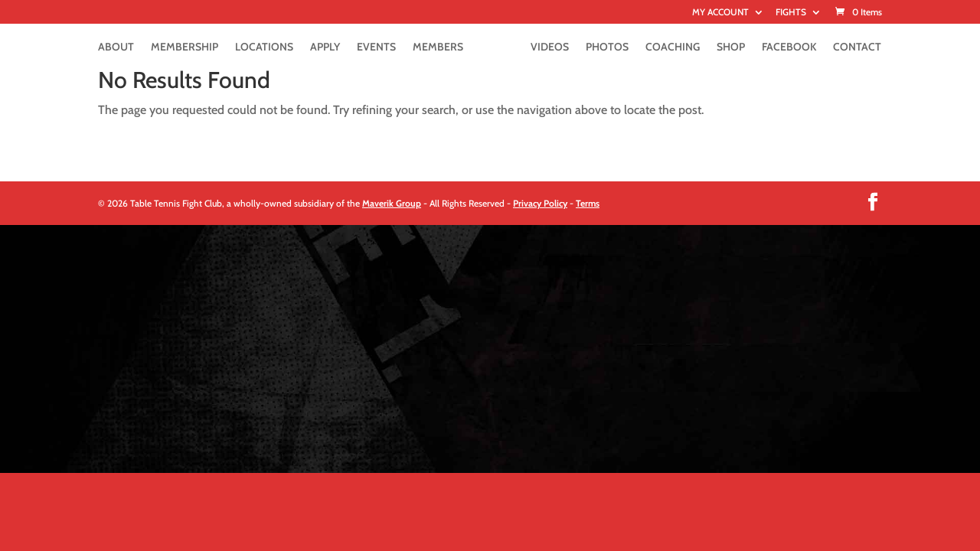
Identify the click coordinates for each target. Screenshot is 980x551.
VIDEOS (550, 47)
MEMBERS (438, 47)
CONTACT (857, 47)
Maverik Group (392, 203)
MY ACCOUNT (720, 13)
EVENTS (376, 47)
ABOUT (116, 47)
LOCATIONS (264, 47)
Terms (588, 203)
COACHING (673, 47)
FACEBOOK (789, 47)
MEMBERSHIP (185, 47)
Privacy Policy (540, 203)
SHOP (731, 47)
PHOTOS (607, 47)
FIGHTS (791, 13)
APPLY (325, 47)
